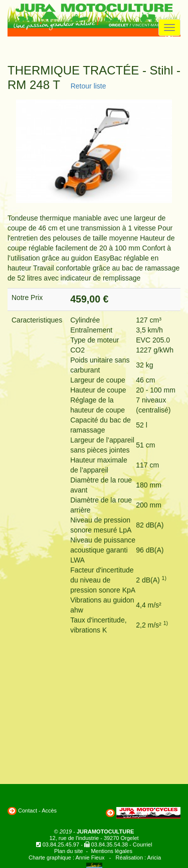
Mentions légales (112, 851)
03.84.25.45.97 (61, 844)
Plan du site (68, 851)
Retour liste (86, 86)
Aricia (154, 857)
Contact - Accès (37, 810)
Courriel (143, 844)
